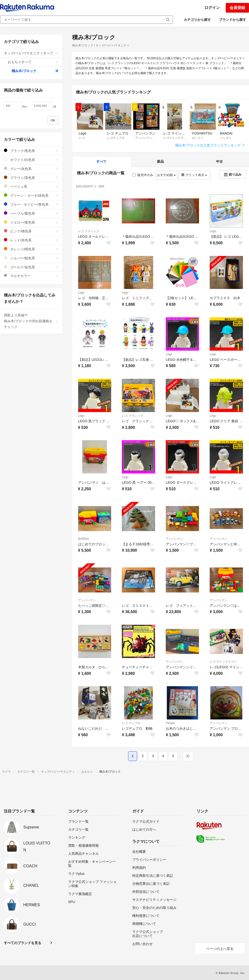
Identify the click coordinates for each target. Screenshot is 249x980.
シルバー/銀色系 (31, 258)
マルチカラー (31, 276)
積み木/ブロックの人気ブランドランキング (210, 145)
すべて (101, 161)
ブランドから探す (232, 20)
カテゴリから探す (197, 20)
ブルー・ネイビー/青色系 (31, 204)
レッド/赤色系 (31, 240)
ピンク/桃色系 (31, 231)
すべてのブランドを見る (23, 943)
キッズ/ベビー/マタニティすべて (31, 53)
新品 (160, 161)
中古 (219, 161)
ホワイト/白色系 (31, 160)
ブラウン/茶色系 (31, 178)
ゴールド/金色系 (31, 267)
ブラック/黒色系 (31, 151)
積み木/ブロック (35, 71)
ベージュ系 (31, 186)
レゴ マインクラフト (223, 662)
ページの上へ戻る (220, 949)
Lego (213, 231)
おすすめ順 (166, 175)
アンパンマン (174, 539)
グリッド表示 (194, 175)
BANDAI (84, 539)
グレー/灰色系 (31, 169)
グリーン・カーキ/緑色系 (31, 195)
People (170, 723)
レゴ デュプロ (131, 723)
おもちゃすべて (33, 62)
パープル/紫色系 (31, 213)
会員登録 (237, 8)
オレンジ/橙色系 (31, 249)
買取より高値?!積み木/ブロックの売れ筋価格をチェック (31, 321)
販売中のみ (143, 175)
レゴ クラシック (89, 231)
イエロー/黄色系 (31, 222)
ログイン (212, 8)
